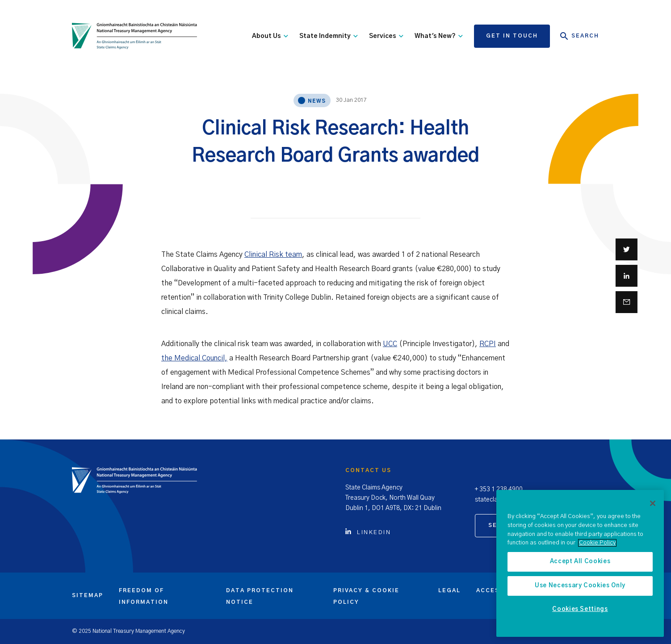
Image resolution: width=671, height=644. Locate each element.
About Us (270, 36)
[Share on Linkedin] (627, 276)
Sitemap (88, 595)
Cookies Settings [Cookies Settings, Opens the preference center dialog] (580, 609)
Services (386, 36)
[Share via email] (627, 302)
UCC (390, 344)
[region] (580, 563)
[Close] (653, 503)
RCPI (488, 344)
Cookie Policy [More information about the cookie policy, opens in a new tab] (597, 543)
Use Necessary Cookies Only (580, 586)
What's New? (439, 36)
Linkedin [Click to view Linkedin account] (368, 533)
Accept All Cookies (580, 562)
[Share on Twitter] (627, 249)
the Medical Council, (194, 358)
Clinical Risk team (273, 255)
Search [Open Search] (580, 36)
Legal (449, 590)
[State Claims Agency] (134, 36)
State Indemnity (329, 36)
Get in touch (512, 36)
